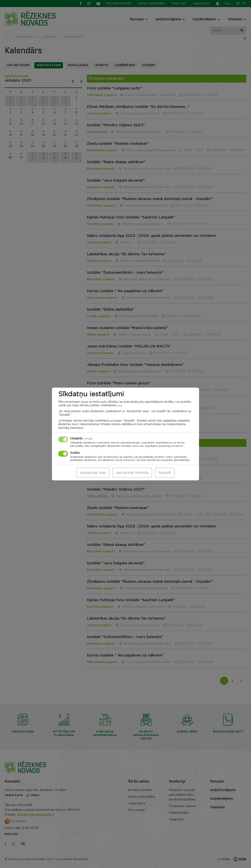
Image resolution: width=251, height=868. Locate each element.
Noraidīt (165, 473)
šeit (120, 405)
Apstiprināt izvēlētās (132, 473)
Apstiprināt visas (93, 473)
